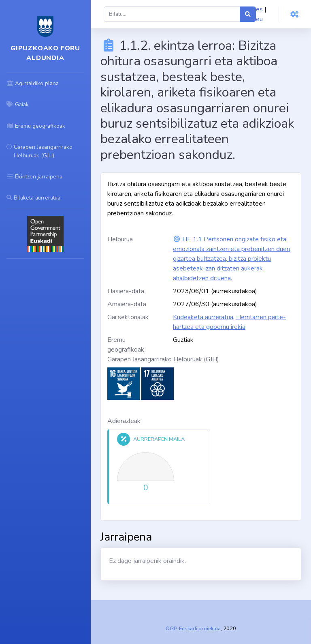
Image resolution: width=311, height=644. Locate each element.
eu (259, 19)
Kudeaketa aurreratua (203, 317)
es (259, 9)
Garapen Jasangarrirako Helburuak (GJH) (163, 359)
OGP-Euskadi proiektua (193, 629)
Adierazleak (124, 421)
